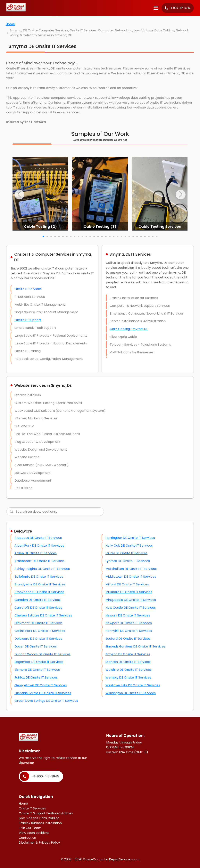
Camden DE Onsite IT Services (37, 600)
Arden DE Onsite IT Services (36, 553)
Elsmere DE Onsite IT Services (37, 670)
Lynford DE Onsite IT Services (128, 561)
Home (10, 24)
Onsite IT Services (28, 289)
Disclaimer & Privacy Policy (39, 843)
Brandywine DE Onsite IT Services (40, 584)
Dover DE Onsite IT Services (36, 646)
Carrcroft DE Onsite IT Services (38, 608)
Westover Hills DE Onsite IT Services (133, 685)
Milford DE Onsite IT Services (127, 584)
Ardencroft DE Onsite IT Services (39, 561)
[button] (19, 195)
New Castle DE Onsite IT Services (131, 608)
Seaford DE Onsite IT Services (128, 639)
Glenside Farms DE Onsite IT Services (43, 693)
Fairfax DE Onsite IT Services (36, 677)
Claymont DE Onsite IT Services (38, 623)
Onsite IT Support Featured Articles (46, 813)
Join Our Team (30, 828)
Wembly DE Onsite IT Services (128, 677)
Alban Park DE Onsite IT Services (39, 546)
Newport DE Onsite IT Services (129, 623)
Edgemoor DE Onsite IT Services (39, 662)
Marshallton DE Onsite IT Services (131, 569)
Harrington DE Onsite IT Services (130, 538)
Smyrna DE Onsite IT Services (128, 654)
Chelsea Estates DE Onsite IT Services (43, 615)
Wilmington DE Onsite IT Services (131, 693)
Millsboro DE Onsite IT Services (129, 592)
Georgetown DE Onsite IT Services (41, 685)
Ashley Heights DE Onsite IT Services (42, 569)
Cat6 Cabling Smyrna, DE (129, 329)
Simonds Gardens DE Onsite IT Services (135, 646)
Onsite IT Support (28, 320)
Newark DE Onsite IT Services (128, 615)
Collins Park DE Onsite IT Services (40, 631)
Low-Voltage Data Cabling (39, 818)
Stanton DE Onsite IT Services (128, 662)
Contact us (27, 838)
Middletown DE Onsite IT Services (131, 577)
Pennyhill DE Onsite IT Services (129, 631)
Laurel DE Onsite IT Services (126, 553)
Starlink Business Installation (40, 823)
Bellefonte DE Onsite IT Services (39, 577)
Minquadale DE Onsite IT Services (131, 600)
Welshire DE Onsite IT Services (129, 670)
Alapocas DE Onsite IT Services (38, 538)
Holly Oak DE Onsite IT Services (129, 546)
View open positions (34, 833)
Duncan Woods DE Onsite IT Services (42, 654)
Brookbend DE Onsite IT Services (39, 592)
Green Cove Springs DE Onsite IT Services (46, 701)
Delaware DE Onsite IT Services (38, 639)
